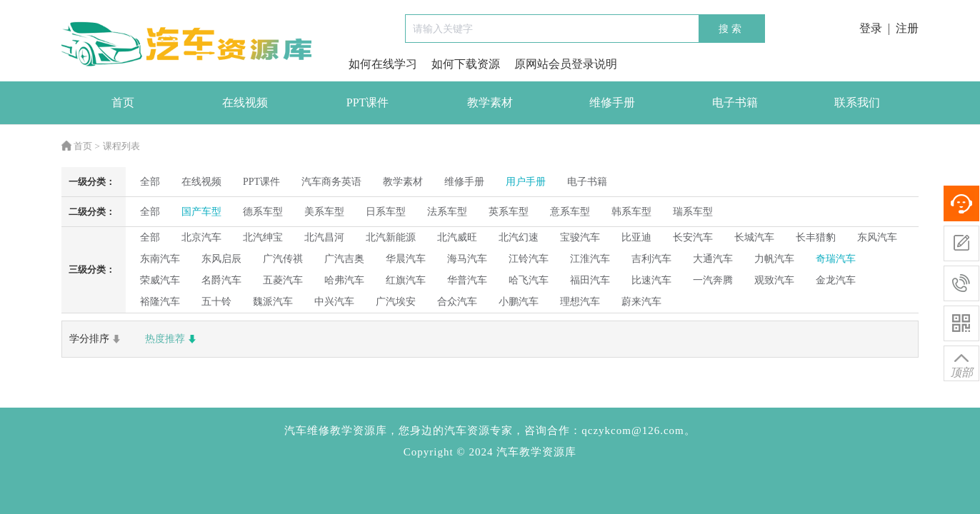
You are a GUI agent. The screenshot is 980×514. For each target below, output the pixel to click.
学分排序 (96, 339)
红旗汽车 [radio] (406, 280)
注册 (907, 28)
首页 (123, 102)
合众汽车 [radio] (457, 302)
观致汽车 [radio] (774, 280)
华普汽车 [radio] (467, 280)
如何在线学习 (383, 64)
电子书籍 (735, 102)
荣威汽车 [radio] (160, 280)
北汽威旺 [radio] (457, 237)
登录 (871, 28)
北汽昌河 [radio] (324, 237)
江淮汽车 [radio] (590, 259)
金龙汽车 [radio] (836, 280)
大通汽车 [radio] (713, 259)
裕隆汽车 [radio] (160, 302)
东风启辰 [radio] (221, 259)
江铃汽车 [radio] (529, 259)
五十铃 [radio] (216, 302)
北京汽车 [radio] (201, 237)
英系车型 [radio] (509, 212)
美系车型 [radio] (324, 212)
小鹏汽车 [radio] (519, 302)
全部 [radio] (150, 182)
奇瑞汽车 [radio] (836, 259)
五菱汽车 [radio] (283, 280)
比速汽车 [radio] (651, 280)
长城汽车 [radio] (754, 237)
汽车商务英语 (331, 182)
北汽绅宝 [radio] (263, 237)
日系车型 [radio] (386, 212)
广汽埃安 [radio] (396, 302)
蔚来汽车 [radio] (641, 302)
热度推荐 (172, 339)
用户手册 (526, 182)
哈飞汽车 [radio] (529, 280)
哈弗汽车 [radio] (344, 280)
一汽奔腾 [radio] (713, 280)
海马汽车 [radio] (467, 259)
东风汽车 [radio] (877, 237)
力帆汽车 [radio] (774, 259)
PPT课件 (368, 102)
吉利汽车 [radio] (651, 259)
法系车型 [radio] (447, 212)
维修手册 (612, 102)
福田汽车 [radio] (590, 280)
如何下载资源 (466, 64)
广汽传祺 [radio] (283, 259)
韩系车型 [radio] (631, 212)
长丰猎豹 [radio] (816, 237)
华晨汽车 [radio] (406, 259)
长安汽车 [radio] (693, 237)
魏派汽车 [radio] (273, 302)
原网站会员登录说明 (566, 64)
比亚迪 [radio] (636, 237)
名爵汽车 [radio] (221, 280)
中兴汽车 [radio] (334, 302)
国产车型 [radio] (201, 212)
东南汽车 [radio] (160, 259)
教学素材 (490, 102)
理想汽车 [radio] (580, 302)
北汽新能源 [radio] (391, 237)
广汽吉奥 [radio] (344, 259)
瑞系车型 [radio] (693, 212)
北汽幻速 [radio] (519, 237)
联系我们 (857, 102)
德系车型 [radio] (263, 212)
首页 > (81, 146)
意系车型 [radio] (570, 212)
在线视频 (245, 102)
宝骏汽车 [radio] (580, 237)
